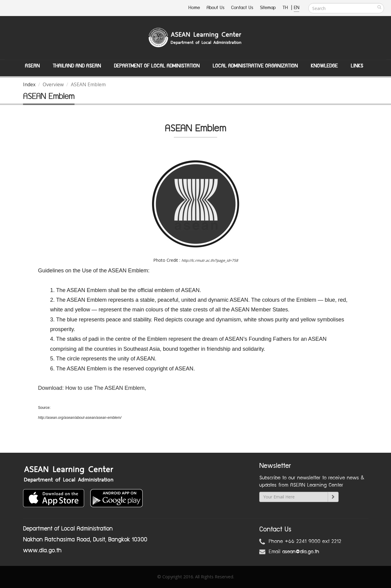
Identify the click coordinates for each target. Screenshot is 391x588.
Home (194, 8)
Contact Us (242, 8)
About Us (215, 8)
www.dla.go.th (42, 550)
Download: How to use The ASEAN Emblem (91, 388)
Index (29, 84)
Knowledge (324, 66)
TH (286, 8)
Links (357, 66)
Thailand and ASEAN (77, 66)
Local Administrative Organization (255, 66)
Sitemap (268, 8)
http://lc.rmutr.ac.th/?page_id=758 (210, 260)
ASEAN (32, 66)
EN (297, 8)
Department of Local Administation (157, 66)
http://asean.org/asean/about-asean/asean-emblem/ (80, 418)
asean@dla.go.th (301, 552)
